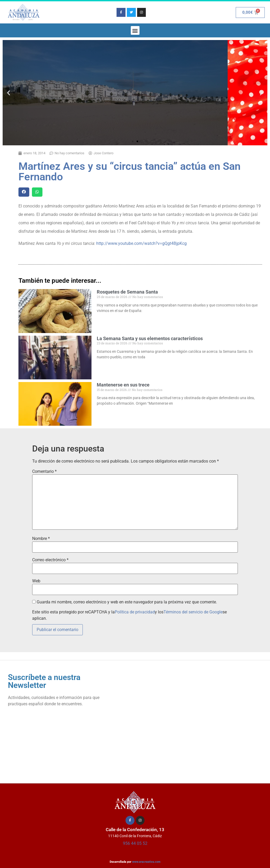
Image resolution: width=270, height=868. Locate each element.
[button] (135, 30)
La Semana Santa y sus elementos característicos (150, 338)
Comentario (44, 472)
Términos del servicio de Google (193, 612)
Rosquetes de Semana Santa (127, 292)
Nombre (41, 539)
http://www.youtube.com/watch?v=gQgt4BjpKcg (141, 243)
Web (36, 581)
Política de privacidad (135, 612)
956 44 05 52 (135, 843)
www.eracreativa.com (146, 862)
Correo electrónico (50, 560)
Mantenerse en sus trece (123, 385)
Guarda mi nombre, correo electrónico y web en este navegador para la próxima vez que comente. (127, 602)
